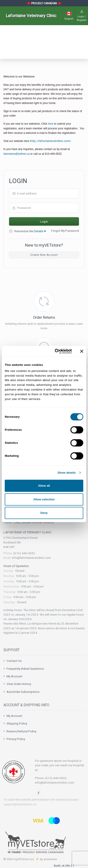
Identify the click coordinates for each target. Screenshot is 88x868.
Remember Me (30, 231)
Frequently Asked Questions (25, 669)
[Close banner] (82, 351)
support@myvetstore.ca (20, 804)
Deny (44, 513)
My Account (14, 676)
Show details (67, 473)
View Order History (19, 684)
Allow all (44, 486)
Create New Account (44, 255)
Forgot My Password (65, 231)
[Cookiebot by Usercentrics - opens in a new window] (54, 351)
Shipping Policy (17, 723)
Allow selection (44, 499)
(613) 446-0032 (24, 553)
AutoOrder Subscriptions (23, 692)
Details (40, 231)
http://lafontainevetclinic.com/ (51, 141)
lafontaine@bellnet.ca (16, 154)
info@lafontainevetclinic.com (31, 558)
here (51, 124)
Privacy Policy (16, 739)
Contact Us (14, 661)
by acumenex (48, 859)
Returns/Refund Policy (21, 731)
